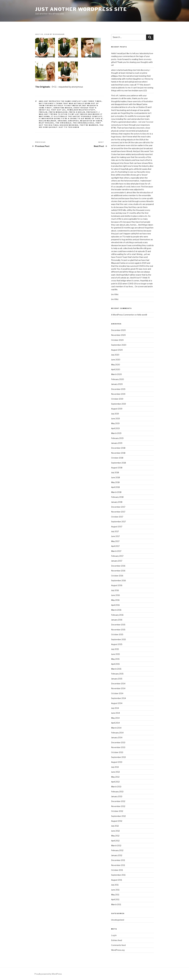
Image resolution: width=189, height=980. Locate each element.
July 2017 (115, 531)
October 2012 (117, 811)
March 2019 (116, 433)
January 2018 (117, 502)
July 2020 (115, 355)
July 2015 (115, 649)
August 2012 (117, 821)
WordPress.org (118, 950)
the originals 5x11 (84, 123)
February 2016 (117, 615)
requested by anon (91, 121)
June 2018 (115, 477)
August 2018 (117, 468)
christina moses (63, 108)
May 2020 (116, 365)
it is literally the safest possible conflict (77, 116)
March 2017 (116, 551)
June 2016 (115, 595)
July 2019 (115, 414)
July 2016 (115, 590)
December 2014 (118, 684)
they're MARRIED (89, 125)
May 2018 (115, 482)
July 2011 (115, 885)
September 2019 (119, 404)
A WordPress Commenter (123, 315)
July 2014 (115, 708)
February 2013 (117, 792)
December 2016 (118, 566)
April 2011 (115, 899)
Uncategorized (118, 920)
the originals (64, 123)
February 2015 (117, 674)
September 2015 (119, 639)
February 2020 (118, 379)
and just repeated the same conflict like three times (70, 101)
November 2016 (118, 571)
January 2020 (117, 384)
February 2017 (117, 556)
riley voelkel (47, 123)
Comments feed (118, 945)
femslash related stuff (81, 110)
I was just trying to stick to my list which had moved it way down (71, 114)
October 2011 (117, 870)
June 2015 (115, 654)
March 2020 (116, 374)
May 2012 (115, 836)
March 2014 (116, 728)
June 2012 (115, 831)
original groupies (68, 121)
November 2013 (118, 747)
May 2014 (115, 718)
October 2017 (117, 517)
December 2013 (118, 742)
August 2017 (117, 527)
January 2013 (117, 796)
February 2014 (117, 733)
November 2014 (118, 688)
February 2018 (117, 497)
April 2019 (115, 428)
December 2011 (118, 860)
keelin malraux (48, 121)
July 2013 (115, 767)
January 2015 (117, 679)
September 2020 (119, 345)
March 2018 (116, 492)
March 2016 (116, 610)
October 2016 (117, 576)
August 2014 (117, 703)
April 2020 (116, 369)
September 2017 (118, 522)
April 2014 (115, 723)
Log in (114, 935)
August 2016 (117, 585)
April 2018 (115, 487)
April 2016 (115, 605)
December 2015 (118, 625)
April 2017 (115, 546)
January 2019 (117, 443)
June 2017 (115, 536)
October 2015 (117, 634)
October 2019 (117, 399)
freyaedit (92, 112)
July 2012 (115, 826)
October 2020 (117, 340)
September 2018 (119, 463)
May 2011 (115, 895)
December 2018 (118, 448)
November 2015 (118, 630)
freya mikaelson (58, 112)
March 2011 (116, 904)
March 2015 (116, 669)
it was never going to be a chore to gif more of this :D (71, 119)
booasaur (59, 34)
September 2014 (119, 698)
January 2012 (117, 855)
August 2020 (117, 350)
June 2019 (115, 419)
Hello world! (142, 315)
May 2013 (115, 777)
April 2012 (115, 841)
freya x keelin (77, 112)
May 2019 (115, 423)
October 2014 (117, 693)
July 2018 (115, 472)
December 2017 (118, 507)
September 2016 (119, 581)
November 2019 (118, 394)
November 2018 (118, 453)
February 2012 (117, 850)
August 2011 (117, 880)
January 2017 (117, 561)
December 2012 (118, 801)
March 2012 (116, 846)
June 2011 (115, 890)
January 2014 (117, 737)
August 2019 (117, 409)
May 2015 (115, 659)
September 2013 (118, 757)
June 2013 (115, 772)
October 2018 (117, 458)
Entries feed (117, 940)
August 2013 (117, 762)
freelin (43, 112)
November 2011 (118, 865)
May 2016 (115, 600)
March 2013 (116, 787)
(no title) (115, 294)
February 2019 (117, 438)
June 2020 (116, 360)
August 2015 (117, 644)
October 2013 (117, 752)
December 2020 (118, 330)
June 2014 (115, 713)
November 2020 (118, 335)
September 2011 (118, 875)
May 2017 (115, 541)
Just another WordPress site (81, 9)
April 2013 (115, 782)
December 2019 (118, 389)
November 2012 (118, 806)
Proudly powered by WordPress (48, 974)
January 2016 (117, 620)
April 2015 (115, 664)
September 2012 (118, 816)
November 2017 (118, 512)
